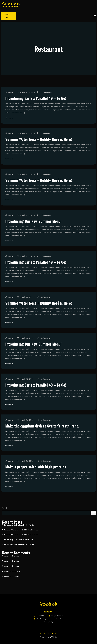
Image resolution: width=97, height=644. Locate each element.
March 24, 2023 (25, 420)
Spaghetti (16, 572)
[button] (95, 16)
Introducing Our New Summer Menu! (33, 221)
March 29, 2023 (25, 297)
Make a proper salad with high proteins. (36, 467)
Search (5, 508)
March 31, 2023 (25, 93)
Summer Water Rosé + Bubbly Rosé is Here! (39, 139)
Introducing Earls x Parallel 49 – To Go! (36, 98)
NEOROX (53, 637)
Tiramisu (15, 556)
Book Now (7, 16)
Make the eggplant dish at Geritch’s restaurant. (42, 426)
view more (9, 118)
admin (9, 93)
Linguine (15, 577)
